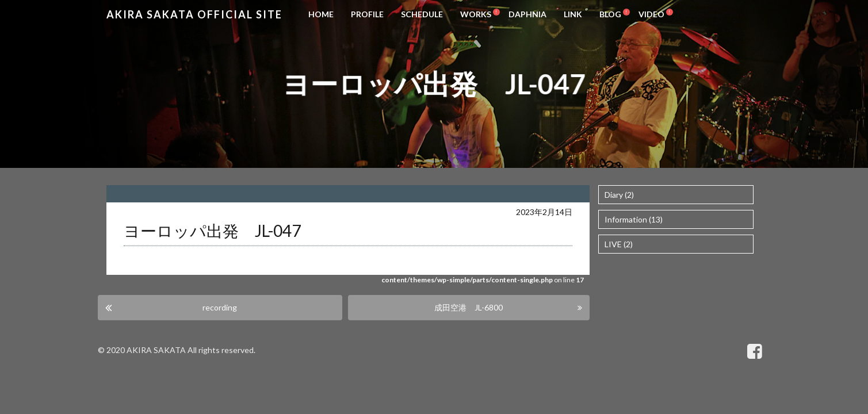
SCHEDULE (422, 14)
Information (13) (634, 219)
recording (224, 307)
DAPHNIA (527, 14)
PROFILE (367, 14)
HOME (321, 14)
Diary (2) (619, 195)
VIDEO (651, 14)
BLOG (610, 14)
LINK (573, 14)
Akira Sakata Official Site (194, 14)
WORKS (476, 14)
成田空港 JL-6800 (469, 307)
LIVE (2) (619, 244)
